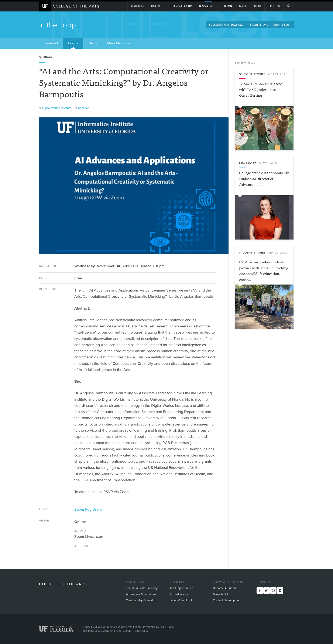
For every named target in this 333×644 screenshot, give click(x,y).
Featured (51, 43)
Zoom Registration (89, 509)
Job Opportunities (181, 588)
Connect (263, 582)
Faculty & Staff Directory (142, 588)
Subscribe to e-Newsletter (227, 25)
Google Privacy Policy (135, 631)
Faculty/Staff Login (181, 600)
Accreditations (179, 594)
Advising (156, 6)
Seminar (83, 108)
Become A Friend (224, 588)
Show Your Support (229, 582)
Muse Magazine (119, 43)
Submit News (259, 25)
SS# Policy (168, 627)
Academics (137, 6)
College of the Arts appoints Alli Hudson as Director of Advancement (264, 178)
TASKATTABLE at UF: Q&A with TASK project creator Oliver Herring (261, 89)
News (93, 43)
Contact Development (227, 600)
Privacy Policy (151, 627)
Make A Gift (221, 594)
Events (73, 43)
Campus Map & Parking (141, 600)
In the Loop (58, 25)
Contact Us (135, 582)
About (257, 6)
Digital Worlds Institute (57, 108)
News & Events (208, 6)
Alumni (228, 6)
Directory (274, 6)
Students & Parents (180, 6)
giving (243, 6)
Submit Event (282, 25)
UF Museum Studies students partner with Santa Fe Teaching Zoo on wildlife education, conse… (264, 271)
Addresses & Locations (141, 594)
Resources (178, 582)
